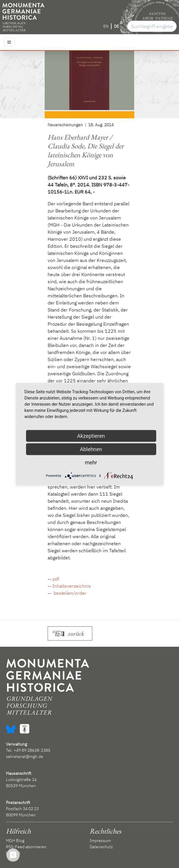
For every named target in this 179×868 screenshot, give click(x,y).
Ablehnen (91, 449)
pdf (56, 579)
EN (106, 26)
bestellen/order (69, 593)
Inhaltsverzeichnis (72, 586)
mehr (91, 462)
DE (116, 26)
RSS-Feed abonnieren (26, 847)
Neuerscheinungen (65, 125)
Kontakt (13, 853)
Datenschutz (101, 847)
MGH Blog (15, 841)
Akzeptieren (91, 436)
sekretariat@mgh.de (25, 756)
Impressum (100, 841)
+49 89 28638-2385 (32, 750)
